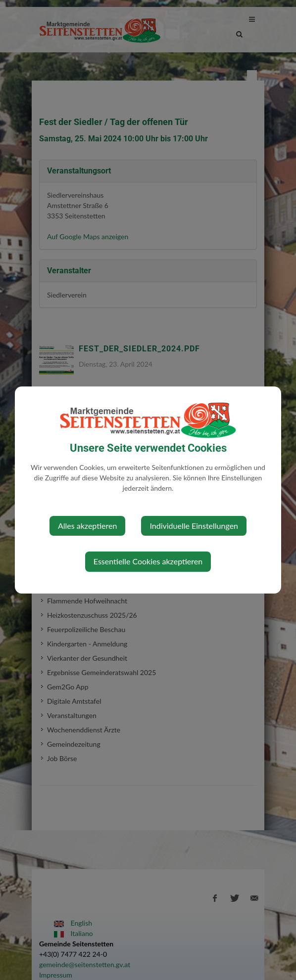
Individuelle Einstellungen (194, 526)
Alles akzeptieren (87, 526)
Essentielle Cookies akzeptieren (148, 561)
